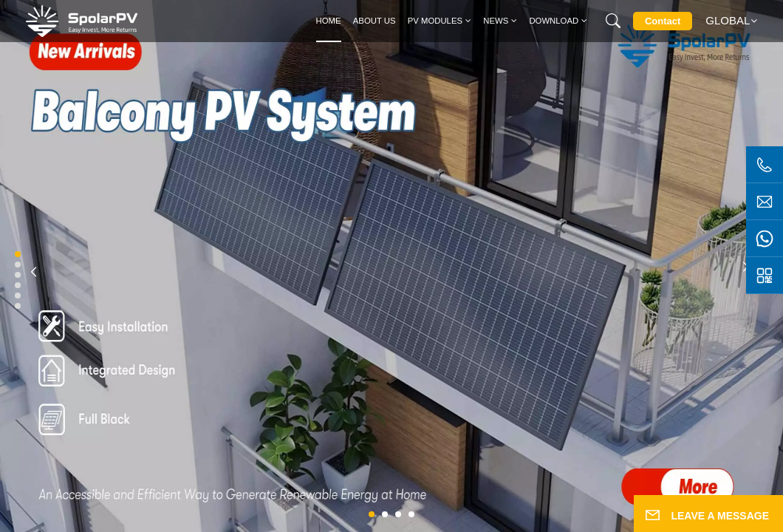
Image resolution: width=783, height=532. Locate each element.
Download (554, 21)
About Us (375, 21)
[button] (372, 514)
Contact (663, 21)
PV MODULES (435, 21)
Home (329, 21)
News (496, 21)
